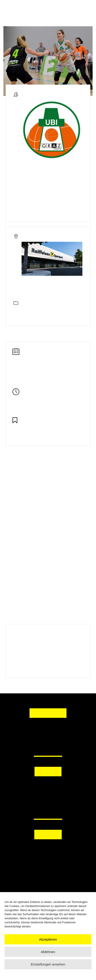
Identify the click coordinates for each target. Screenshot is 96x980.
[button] (48, 785)
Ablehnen (48, 952)
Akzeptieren (48, 939)
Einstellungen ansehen (48, 964)
